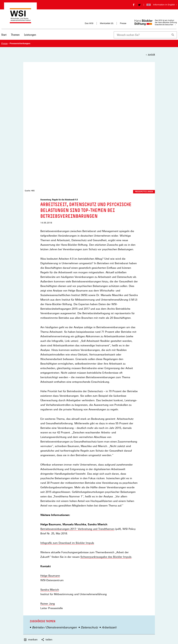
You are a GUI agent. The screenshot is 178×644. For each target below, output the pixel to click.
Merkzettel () (107, 23)
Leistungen (30, 35)
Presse (123, 23)
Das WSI (89, 23)
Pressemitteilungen (144, 60)
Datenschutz (89, 496)
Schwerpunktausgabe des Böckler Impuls (106, 426)
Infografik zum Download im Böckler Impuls (67, 412)
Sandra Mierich (50, 458)
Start (4, 35)
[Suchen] (173, 35)
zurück (151, 54)
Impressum (95, 587)
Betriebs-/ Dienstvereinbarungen (54, 496)
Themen (15, 35)
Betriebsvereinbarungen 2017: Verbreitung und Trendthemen (77, 398)
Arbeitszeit (109, 496)
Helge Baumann (50, 444)
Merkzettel (94, 582)
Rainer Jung (48, 472)
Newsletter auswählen (109, 545)
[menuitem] (4, 37)
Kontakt (93, 578)
